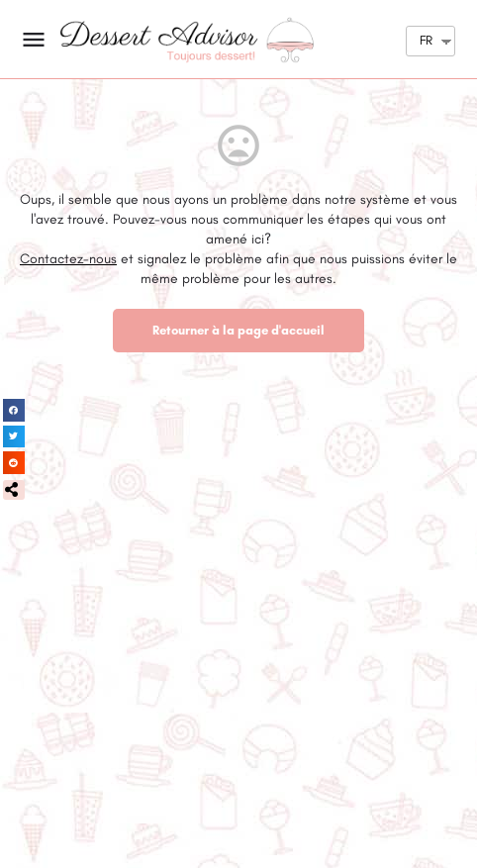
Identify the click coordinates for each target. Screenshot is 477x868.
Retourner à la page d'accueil (238, 330)
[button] (14, 490)
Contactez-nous (68, 259)
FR (426, 40)
